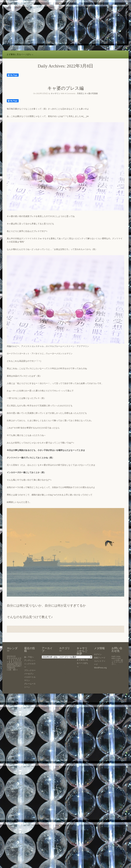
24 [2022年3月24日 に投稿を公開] (14, 666)
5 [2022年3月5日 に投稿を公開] (18, 660)
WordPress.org (100, 668)
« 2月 (9, 670)
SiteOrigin (70, 702)
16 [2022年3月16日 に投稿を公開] (12, 664)
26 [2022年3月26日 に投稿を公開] (18, 666)
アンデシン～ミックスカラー (30, 664)
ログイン (98, 654)
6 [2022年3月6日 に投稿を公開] (20, 660)
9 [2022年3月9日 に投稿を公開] (12, 662)
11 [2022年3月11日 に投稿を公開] (16, 662)
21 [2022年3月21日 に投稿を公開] (8, 666)
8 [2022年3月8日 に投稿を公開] (9, 662)
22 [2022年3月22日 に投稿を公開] (10, 666)
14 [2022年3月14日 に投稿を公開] (8, 664)
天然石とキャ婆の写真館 (87, 93)
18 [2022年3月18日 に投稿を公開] (16, 664)
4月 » (15, 670)
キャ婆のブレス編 (66, 88)
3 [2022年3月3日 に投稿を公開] (14, 660)
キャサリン (56, 93)
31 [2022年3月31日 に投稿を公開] (14, 668)
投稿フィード (100, 658)
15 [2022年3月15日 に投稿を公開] (10, 664)
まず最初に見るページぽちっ (20, 55)
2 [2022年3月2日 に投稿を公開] (12, 660)
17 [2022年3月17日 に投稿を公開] (14, 664)
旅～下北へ (29, 657)
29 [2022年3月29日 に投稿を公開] (10, 668)
